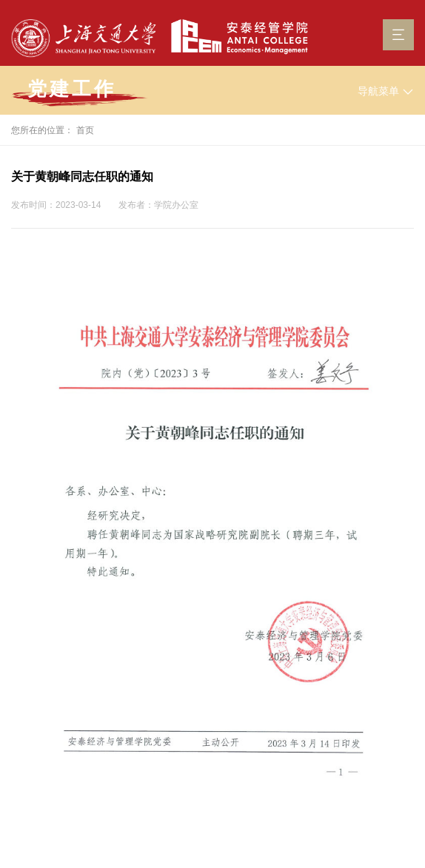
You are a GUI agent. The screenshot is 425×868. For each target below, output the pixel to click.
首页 (85, 130)
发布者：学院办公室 (158, 205)
